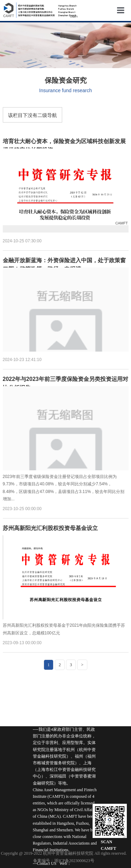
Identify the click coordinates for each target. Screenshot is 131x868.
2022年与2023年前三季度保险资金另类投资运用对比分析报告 (65, 376)
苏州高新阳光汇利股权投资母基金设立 (50, 525)
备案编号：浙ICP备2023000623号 (64, 861)
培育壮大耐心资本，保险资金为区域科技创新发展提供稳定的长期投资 (64, 138)
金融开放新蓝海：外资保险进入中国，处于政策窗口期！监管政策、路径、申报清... (64, 258)
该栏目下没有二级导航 (32, 115)
